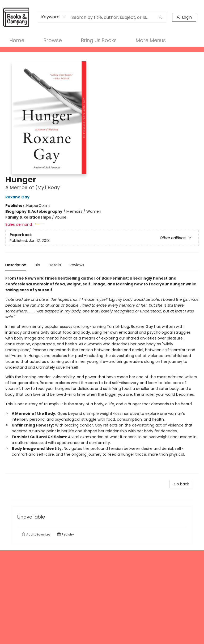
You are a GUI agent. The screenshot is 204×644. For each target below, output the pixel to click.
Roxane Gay (18, 197)
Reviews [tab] (77, 265)
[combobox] (54, 17)
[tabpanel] (102, 374)
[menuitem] (17, 41)
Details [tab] (55, 265)
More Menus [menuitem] (151, 40)
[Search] (160, 17)
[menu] (102, 41)
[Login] (184, 17)
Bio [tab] (37, 265)
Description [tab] (16, 265)
